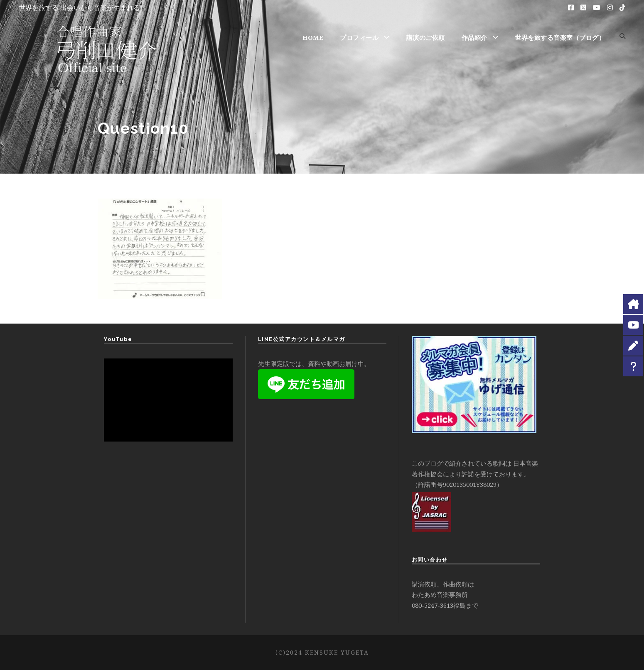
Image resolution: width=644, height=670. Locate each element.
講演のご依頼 (426, 37)
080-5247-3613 (433, 605)
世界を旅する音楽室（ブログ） (560, 37)
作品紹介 (474, 37)
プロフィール (359, 37)
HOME (313, 37)
